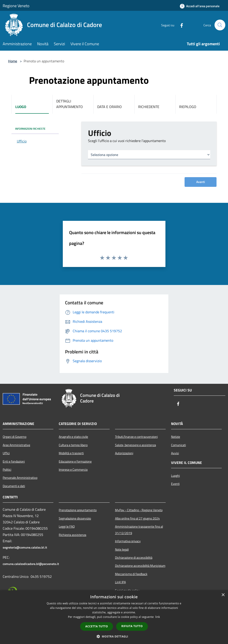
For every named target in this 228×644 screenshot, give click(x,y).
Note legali (122, 549)
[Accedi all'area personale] (200, 6)
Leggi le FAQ (67, 526)
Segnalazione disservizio (75, 518)
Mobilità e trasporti (71, 453)
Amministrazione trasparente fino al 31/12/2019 (139, 530)
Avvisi (175, 453)
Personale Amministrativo (20, 478)
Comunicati (178, 445)
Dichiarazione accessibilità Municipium (140, 566)
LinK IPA (120, 582)
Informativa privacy (128, 541)
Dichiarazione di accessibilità (134, 558)
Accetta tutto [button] (97, 626)
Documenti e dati (14, 486)
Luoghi (175, 476)
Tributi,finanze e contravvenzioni (136, 437)
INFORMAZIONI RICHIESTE (30, 129)
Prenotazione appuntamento (78, 510)
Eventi (175, 484)
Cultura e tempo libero (73, 445)
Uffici (6, 453)
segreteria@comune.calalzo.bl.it (25, 547)
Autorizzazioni (124, 453)
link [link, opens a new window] (158, 617)
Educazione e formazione (75, 461)
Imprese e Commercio (73, 470)
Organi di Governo (15, 437)
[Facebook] (180, 25)
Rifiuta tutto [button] (132, 626)
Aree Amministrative (16, 445)
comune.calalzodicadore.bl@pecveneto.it (31, 564)
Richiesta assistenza (72, 535)
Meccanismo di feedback (131, 574)
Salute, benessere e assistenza (135, 445)
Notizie (176, 437)
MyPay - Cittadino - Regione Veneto (139, 510)
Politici (7, 470)
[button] (114, 636)
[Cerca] (220, 25)
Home (13, 61)
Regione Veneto (16, 6)
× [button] (223, 595)
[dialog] (114, 617)
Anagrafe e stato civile (73, 437)
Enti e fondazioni (14, 461)
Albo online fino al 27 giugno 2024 (137, 518)
